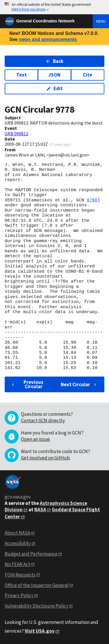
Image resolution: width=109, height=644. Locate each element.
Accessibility (18, 543)
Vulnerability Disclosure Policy (36, 606)
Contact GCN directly (43, 421)
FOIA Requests (20, 575)
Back (54, 61)
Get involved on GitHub (45, 458)
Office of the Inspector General (37, 585)
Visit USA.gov (40, 631)
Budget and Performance (31, 554)
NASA (40, 510)
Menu (101, 21)
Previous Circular (27, 384)
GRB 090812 (16, 134)
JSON (54, 75)
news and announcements (48, 39)
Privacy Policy (19, 595)
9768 (92, 200)
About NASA (17, 533)
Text (22, 75)
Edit (54, 88)
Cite (87, 75)
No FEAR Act (17, 564)
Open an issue (35, 439)
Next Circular (79, 384)
